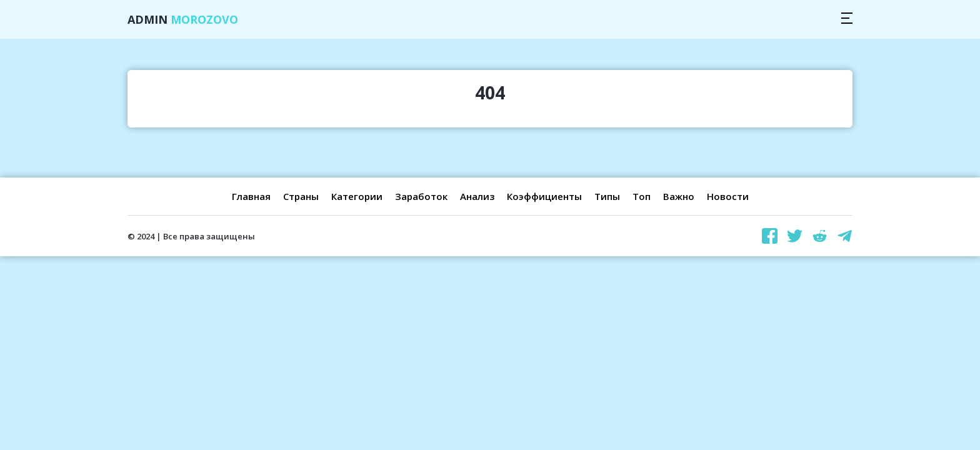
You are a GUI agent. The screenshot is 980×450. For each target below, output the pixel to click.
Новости (728, 196)
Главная (251, 196)
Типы (607, 196)
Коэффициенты (544, 196)
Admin (183, 19)
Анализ (477, 196)
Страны (301, 196)
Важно (679, 196)
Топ (642, 196)
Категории (357, 196)
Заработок (421, 196)
